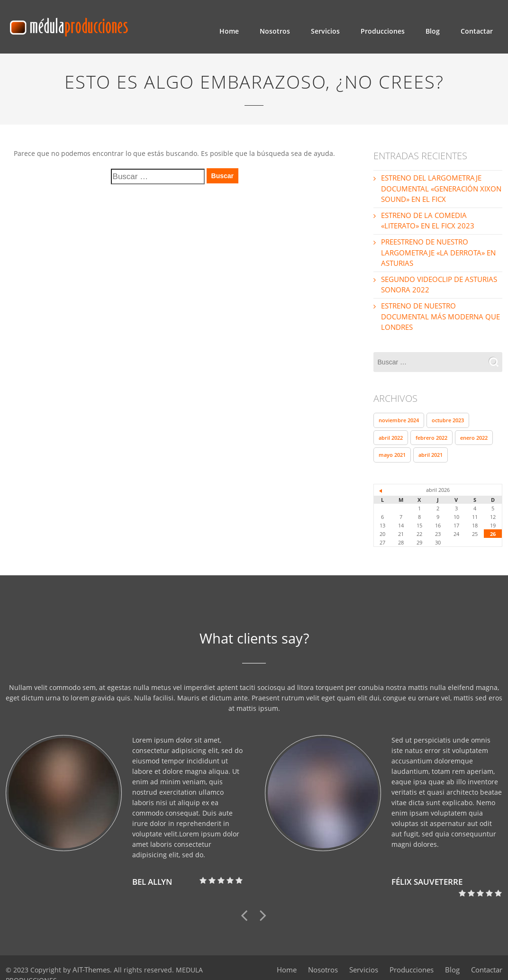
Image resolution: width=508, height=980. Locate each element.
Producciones (383, 31)
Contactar (477, 31)
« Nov (381, 476)
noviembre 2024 (399, 406)
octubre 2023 (448, 406)
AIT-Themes (91, 955)
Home (229, 31)
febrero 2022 (431, 423)
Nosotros (275, 31)
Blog (433, 31)
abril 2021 (431, 440)
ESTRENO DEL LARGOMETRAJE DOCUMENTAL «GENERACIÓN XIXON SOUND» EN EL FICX (438, 188)
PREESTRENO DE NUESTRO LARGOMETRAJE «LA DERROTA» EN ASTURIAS (436, 251)
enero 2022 (474, 423)
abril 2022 (391, 423)
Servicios (325, 31)
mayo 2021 (392, 440)
